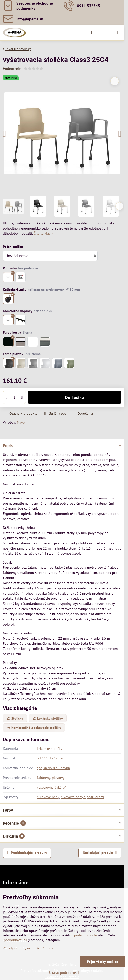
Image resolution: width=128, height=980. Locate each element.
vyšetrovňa (45, 787)
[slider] (34, 69)
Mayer (21, 422)
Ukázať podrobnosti (64, 973)
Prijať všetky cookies (102, 962)
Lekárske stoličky (50, 749)
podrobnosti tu (86, 935)
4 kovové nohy (48, 797)
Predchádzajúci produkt (27, 853)
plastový (58, 778)
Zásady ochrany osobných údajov (28, 948)
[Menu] (118, 32)
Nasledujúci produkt (100, 853)
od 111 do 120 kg (51, 758)
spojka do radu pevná (53, 768)
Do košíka (74, 397)
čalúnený (44, 778)
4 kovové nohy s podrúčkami (82, 797)
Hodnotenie (12, 69)
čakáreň (61, 787)
